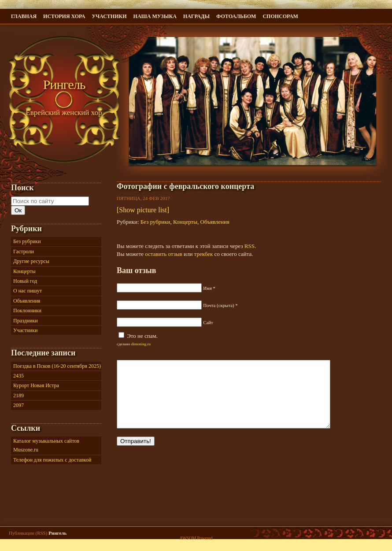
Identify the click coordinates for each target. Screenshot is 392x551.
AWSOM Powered (196, 541)
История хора (64, 16)
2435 (18, 376)
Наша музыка (155, 16)
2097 (18, 405)
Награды (196, 16)
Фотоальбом (236, 16)
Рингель (64, 84)
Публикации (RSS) (28, 536)
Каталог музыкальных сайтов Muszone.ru (46, 445)
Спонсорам (280, 16)
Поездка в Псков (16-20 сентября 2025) (57, 366)
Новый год (25, 281)
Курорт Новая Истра (36, 385)
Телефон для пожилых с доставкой (52, 460)
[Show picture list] (143, 210)
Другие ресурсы (31, 261)
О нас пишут (28, 291)
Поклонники (27, 311)
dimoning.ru (141, 344)
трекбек (204, 254)
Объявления (215, 222)
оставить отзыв (163, 254)
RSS (250, 246)
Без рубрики (155, 222)
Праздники (26, 321)
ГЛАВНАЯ (24, 16)
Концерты (185, 222)
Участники (109, 16)
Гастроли (24, 251)
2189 (18, 396)
